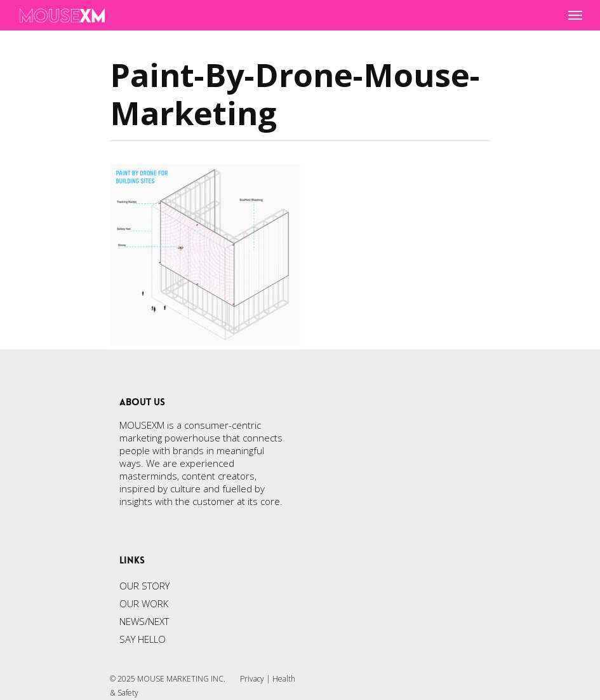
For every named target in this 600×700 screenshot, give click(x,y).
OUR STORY (144, 586)
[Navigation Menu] (575, 15)
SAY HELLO (143, 639)
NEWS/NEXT (144, 621)
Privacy (252, 679)
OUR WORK (144, 603)
